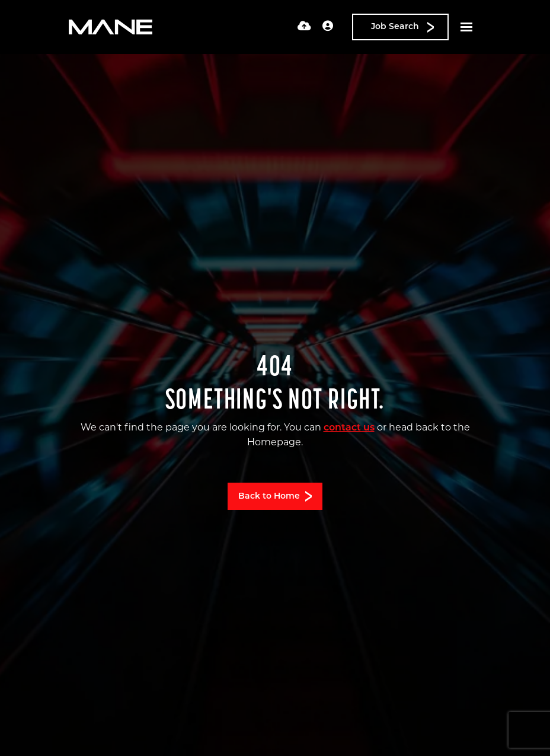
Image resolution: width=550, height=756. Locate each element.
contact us (349, 428)
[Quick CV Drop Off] (304, 27)
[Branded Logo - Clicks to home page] (111, 27)
